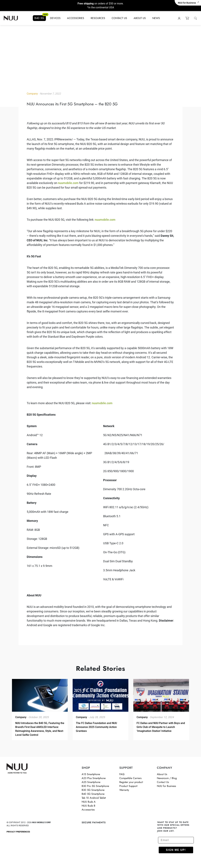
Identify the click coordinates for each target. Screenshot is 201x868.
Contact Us (119, 18)
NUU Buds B (88, 806)
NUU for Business (189, 3)
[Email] (176, 840)
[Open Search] (195, 18)
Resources (98, 18)
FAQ (122, 774)
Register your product (131, 782)
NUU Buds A (89, 802)
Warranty (124, 790)
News (156, 18)
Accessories (76, 18)
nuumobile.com (68, 183)
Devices (55, 18)
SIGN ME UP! (176, 850)
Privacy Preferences (18, 832)
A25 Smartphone (91, 782)
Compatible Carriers (130, 778)
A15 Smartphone (91, 774)
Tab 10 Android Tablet (94, 798)
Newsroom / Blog (167, 778)
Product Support (128, 786)
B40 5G (39, 18)
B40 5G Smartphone (93, 794)
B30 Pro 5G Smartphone (95, 786)
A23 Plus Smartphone (94, 778)
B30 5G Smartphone (93, 790)
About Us (140, 18)
